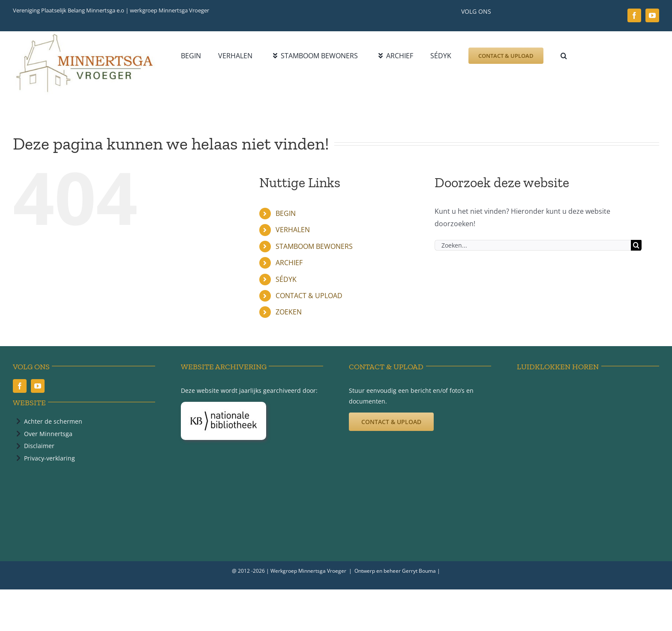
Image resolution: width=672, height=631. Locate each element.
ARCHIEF (289, 263)
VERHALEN (293, 230)
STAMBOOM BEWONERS (314, 246)
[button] (564, 56)
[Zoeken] (636, 245)
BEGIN (286, 213)
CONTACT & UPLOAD (309, 296)
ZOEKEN (289, 312)
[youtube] (652, 15)
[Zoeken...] (533, 245)
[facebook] (634, 15)
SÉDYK (286, 279)
